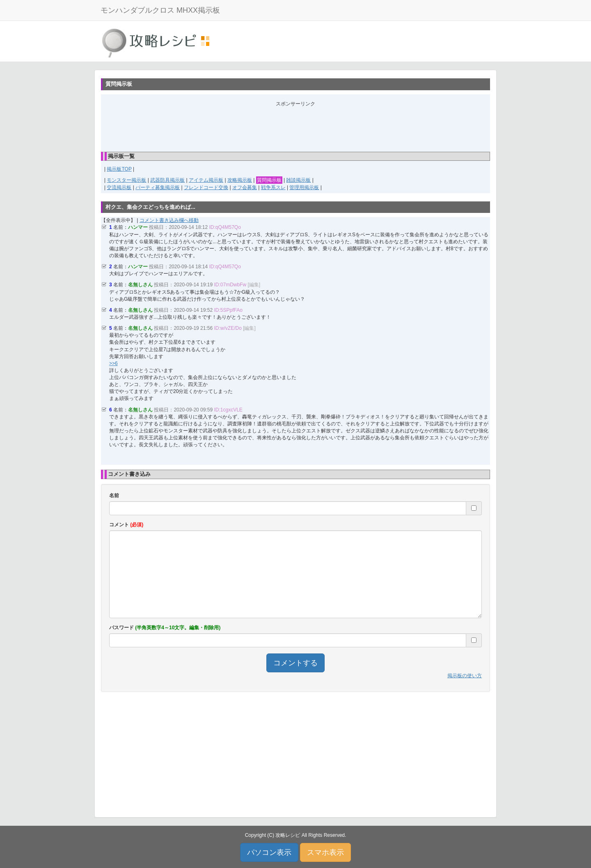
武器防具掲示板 (167, 180)
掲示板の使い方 (465, 676)
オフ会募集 (245, 187)
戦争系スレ (273, 187)
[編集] (254, 285)
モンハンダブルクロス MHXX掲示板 (160, 10)
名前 (114, 496)
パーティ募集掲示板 (158, 187)
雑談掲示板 (298, 180)
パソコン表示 (269, 852)
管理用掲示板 (304, 187)
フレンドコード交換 (206, 187)
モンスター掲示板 (126, 180)
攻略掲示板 (240, 180)
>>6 (113, 363)
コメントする (295, 663)
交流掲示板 (119, 187)
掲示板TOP (119, 169)
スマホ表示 (325, 852)
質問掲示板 (269, 180)
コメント (126, 525)
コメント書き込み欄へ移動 (169, 220)
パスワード (165, 628)
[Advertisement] (295, 126)
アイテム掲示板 (206, 180)
